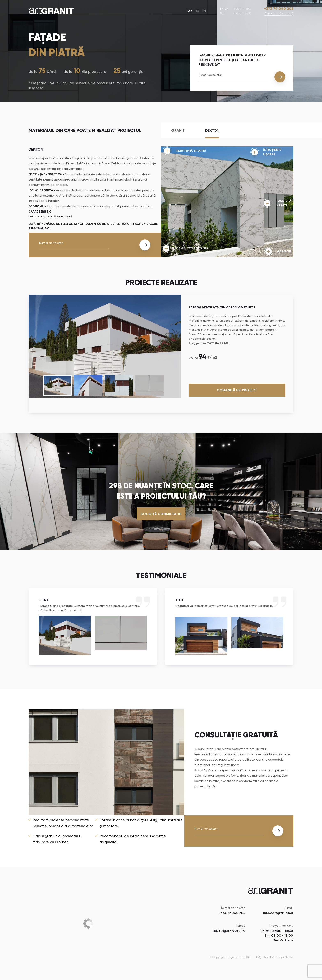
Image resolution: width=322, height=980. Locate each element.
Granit (178, 130)
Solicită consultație (161, 514)
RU (197, 11)
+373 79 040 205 (279, 9)
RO (189, 11)
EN (204, 11)
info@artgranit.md (278, 913)
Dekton (212, 130)
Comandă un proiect (237, 390)
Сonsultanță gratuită (279, 13)
